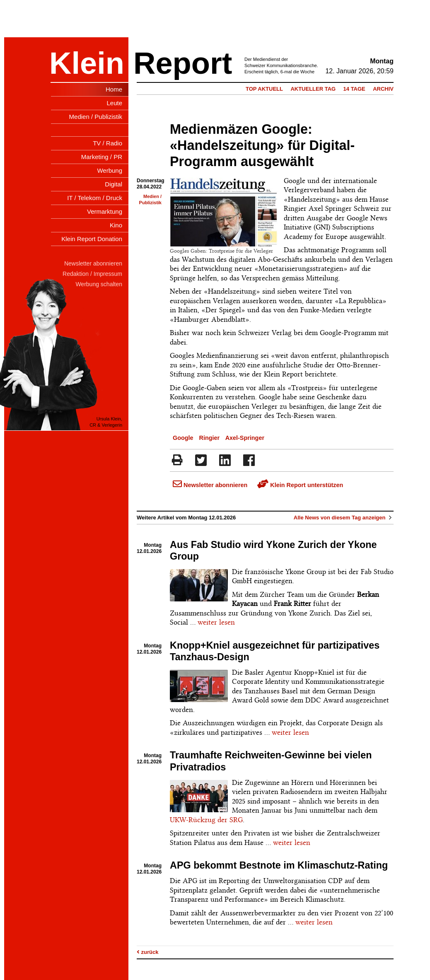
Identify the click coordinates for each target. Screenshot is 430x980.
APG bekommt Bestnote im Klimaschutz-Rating (279, 865)
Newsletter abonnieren (210, 485)
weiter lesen (216, 622)
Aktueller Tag (313, 89)
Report (183, 63)
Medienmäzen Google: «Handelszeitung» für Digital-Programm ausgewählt (262, 145)
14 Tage (354, 89)
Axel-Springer (245, 438)
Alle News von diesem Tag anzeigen (344, 518)
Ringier (210, 438)
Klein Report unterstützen (300, 485)
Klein (87, 63)
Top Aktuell (264, 89)
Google (183, 438)
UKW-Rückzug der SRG (206, 820)
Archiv (383, 89)
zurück (148, 952)
